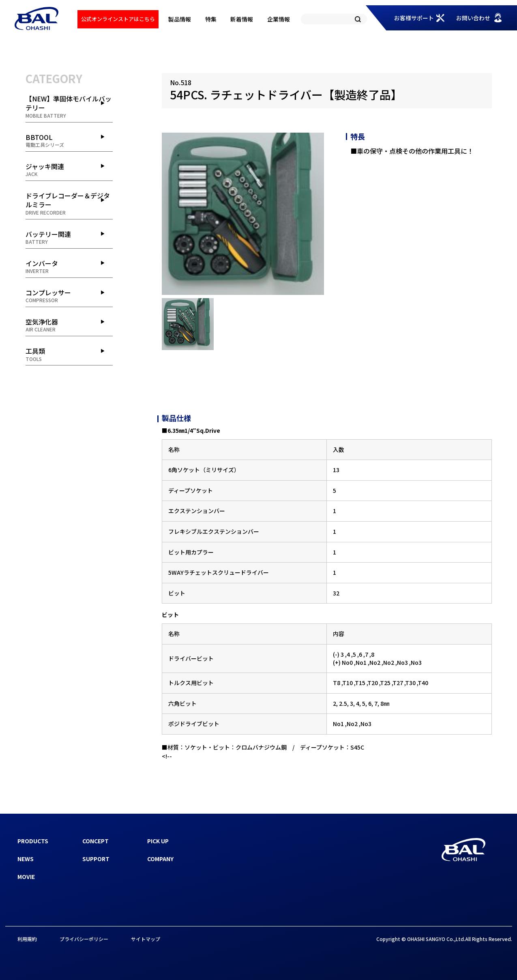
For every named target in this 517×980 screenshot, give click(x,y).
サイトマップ (146, 939)
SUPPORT (96, 859)
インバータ (69, 266)
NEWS (26, 859)
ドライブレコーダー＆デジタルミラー (69, 203)
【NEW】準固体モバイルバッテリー (69, 106)
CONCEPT (95, 841)
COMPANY (160, 859)
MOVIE (26, 877)
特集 (211, 19)
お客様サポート (414, 18)
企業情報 (279, 19)
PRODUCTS (33, 841)
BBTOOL (69, 140)
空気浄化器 (69, 325)
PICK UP (158, 841)
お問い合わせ (473, 18)
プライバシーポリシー (84, 939)
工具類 (69, 354)
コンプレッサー (69, 296)
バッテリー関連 (69, 237)
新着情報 (242, 19)
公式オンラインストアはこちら (118, 19)
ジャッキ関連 (69, 170)
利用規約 (27, 939)
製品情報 (180, 19)
